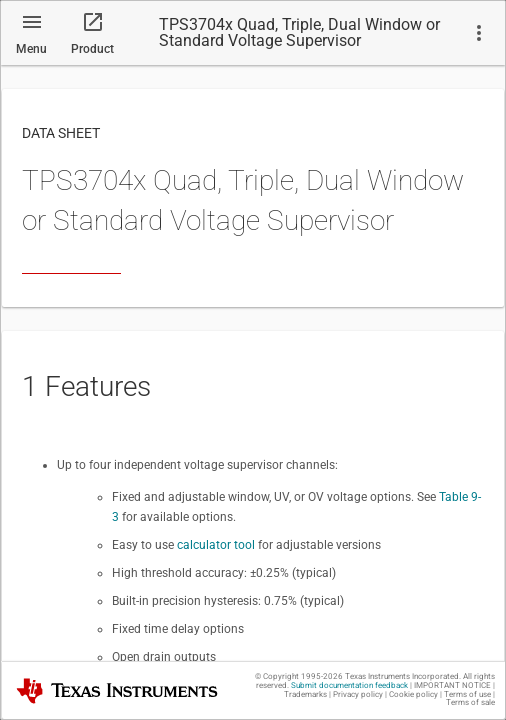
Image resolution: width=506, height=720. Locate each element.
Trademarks (305, 694)
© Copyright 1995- (299, 676)
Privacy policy (358, 694)
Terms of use (467, 694)
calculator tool (216, 545)
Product (92, 49)
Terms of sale (470, 702)
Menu (31, 49)
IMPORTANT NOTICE (452, 685)
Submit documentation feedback (349, 685)
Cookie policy (413, 694)
